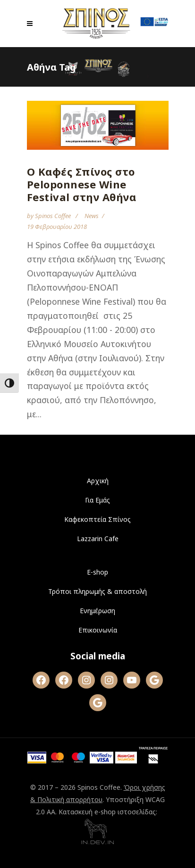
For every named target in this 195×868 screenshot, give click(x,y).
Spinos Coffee (54, 216)
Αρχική (98, 481)
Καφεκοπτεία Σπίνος (97, 519)
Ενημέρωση (97, 611)
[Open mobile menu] (32, 24)
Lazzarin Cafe (98, 539)
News (92, 216)
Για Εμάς (97, 500)
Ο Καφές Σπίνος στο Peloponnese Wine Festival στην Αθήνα (82, 184)
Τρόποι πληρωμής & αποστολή (97, 591)
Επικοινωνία (98, 630)
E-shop (97, 572)
